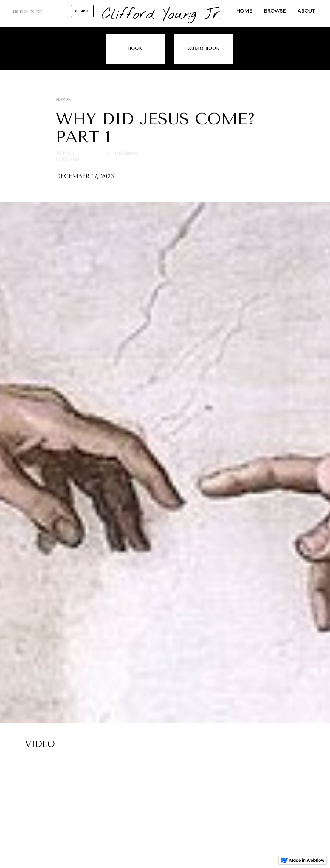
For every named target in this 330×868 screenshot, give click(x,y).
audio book (204, 48)
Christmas (123, 154)
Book (135, 48)
